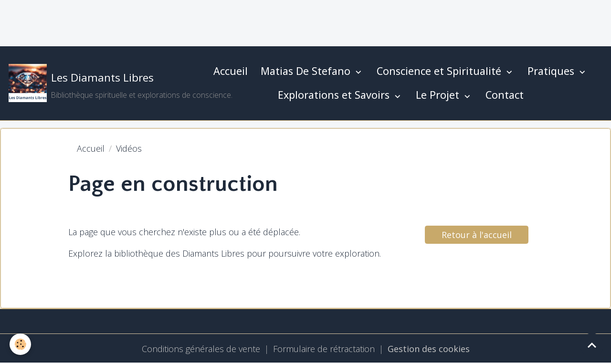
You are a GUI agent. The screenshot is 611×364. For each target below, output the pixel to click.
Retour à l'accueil (477, 235)
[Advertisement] (174, 21)
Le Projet (439, 95)
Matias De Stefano (307, 71)
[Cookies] (20, 344)
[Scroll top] (592, 345)
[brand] (101, 83)
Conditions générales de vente (201, 349)
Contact (505, 95)
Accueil (231, 71)
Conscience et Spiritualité (440, 71)
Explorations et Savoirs (335, 95)
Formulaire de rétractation (324, 349)
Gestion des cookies (429, 349)
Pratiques (552, 71)
